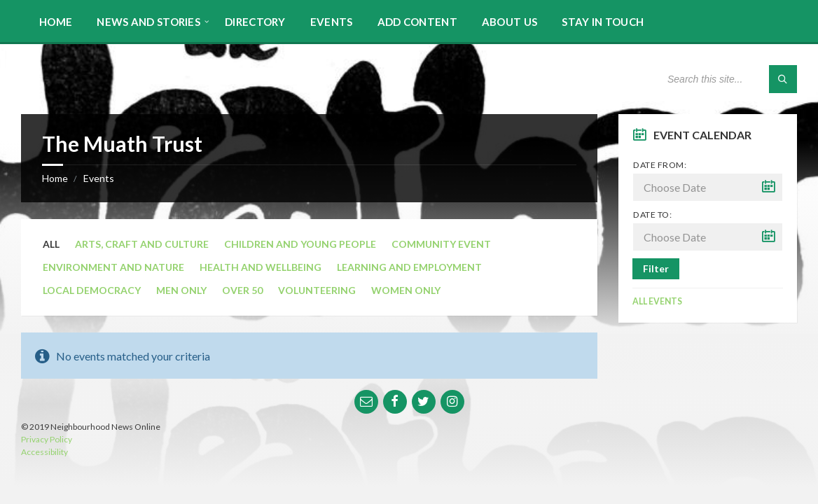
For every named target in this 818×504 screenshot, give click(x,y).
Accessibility (44, 452)
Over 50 (242, 290)
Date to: (652, 215)
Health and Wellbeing (261, 267)
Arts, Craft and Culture (142, 244)
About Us (509, 22)
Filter (656, 268)
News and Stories (148, 22)
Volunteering (317, 290)
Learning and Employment (409, 267)
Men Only (181, 290)
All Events (657, 301)
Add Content (417, 22)
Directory (255, 22)
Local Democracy (92, 290)
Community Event (441, 244)
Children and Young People (300, 244)
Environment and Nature (113, 267)
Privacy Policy (47, 439)
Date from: (660, 165)
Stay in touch (603, 22)
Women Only (406, 290)
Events (332, 22)
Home (56, 22)
